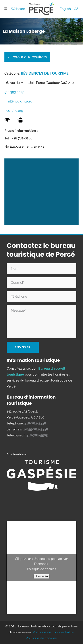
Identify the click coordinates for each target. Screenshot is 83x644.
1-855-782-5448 (36, 429)
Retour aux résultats (27, 57)
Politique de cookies (41, 569)
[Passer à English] (65, 9)
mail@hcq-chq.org (18, 101)
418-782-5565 (37, 435)
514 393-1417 (14, 92)
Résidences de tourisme (45, 73)
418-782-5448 (35, 423)
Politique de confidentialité (53, 632)
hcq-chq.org (14, 111)
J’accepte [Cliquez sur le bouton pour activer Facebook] (41, 576)
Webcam (18, 9)
